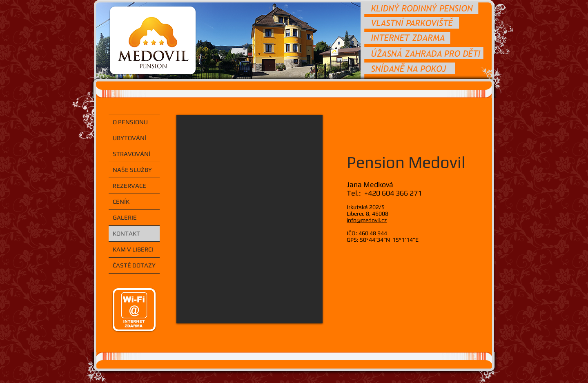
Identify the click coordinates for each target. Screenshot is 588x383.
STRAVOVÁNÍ (131, 154)
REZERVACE (129, 186)
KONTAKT (126, 233)
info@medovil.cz (367, 220)
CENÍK (121, 202)
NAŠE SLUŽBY (132, 170)
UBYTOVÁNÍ (129, 138)
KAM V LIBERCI (133, 249)
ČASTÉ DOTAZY (134, 265)
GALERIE (125, 217)
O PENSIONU (130, 122)
